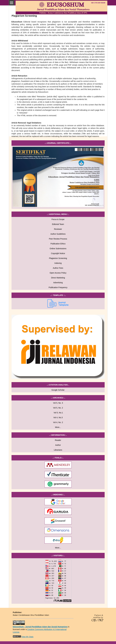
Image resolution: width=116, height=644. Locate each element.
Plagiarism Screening (58, 258)
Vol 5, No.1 (58, 413)
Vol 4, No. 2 (58, 422)
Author (58, 445)
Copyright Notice (58, 253)
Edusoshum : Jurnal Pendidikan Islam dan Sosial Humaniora (40, 627)
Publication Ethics (58, 244)
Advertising (58, 283)
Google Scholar (58, 390)
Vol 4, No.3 (58, 417)
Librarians (58, 450)
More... (58, 427)
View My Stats (27, 637)
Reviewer (58, 229)
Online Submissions (58, 249)
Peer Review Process (58, 239)
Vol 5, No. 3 (58, 403)
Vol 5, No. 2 (58, 408)
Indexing (58, 263)
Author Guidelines (58, 234)
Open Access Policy (58, 273)
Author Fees (58, 268)
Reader (58, 440)
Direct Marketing (58, 278)
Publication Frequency (58, 287)
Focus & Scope (58, 219)
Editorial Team (58, 224)
